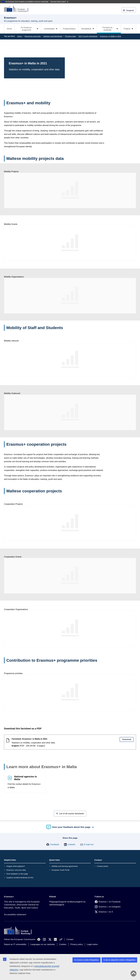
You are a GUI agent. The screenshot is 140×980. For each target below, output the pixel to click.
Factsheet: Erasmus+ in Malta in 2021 (30, 739)
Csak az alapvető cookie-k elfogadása (119, 960)
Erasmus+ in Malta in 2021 (111, 36)
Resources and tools (33, 36)
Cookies (63, 944)
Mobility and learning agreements (65, 866)
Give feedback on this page (17, 874)
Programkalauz (69, 29)
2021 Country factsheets (88, 36)
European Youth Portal (60, 870)
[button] (53, 845)
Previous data (70, 36)
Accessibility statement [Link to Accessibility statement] (15, 914)
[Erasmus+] (18, 9)
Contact (70, 939)
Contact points (102, 866)
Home (9, 29)
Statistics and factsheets (53, 36)
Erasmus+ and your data (16, 870)
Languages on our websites (43, 944)
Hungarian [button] (129, 10)
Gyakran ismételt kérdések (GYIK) (20, 878)
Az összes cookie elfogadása (87, 960)
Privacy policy (77, 944)
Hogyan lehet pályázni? (16, 866)
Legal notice (92, 944)
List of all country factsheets (70, 814)
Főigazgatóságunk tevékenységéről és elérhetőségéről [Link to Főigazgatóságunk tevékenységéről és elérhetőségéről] (67, 903)
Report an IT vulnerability (15, 944)
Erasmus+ (9, 897)
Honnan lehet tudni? (59, 2)
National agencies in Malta (25, 778)
